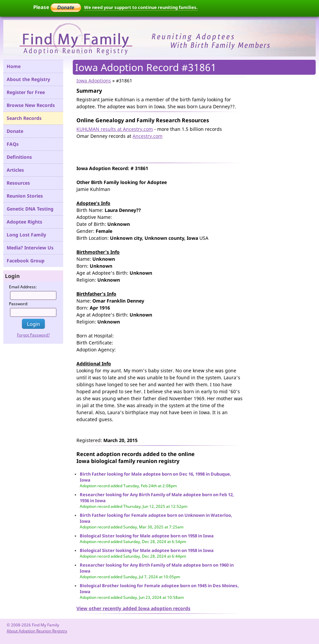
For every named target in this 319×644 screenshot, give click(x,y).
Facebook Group (26, 261)
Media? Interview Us (30, 248)
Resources (18, 183)
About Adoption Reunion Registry (37, 631)
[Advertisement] (154, 149)
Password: (19, 304)
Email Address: (23, 287)
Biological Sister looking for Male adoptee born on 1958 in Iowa (147, 536)
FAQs (13, 144)
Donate (15, 131)
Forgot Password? (33, 335)
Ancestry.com (148, 136)
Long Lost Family (26, 235)
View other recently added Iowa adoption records (133, 608)
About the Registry (28, 79)
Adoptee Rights (24, 222)
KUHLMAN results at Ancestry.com (115, 129)
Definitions (19, 157)
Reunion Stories (25, 196)
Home (14, 66)
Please (57, 7)
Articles (15, 170)
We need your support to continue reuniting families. (141, 7)
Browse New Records (31, 105)
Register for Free (26, 92)
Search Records (24, 118)
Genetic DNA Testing (30, 209)
